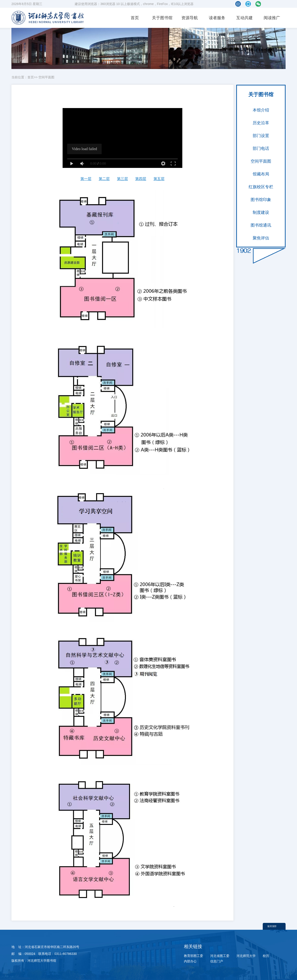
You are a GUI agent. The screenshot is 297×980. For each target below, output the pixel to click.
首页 (135, 18)
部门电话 (261, 148)
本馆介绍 (261, 110)
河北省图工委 (220, 956)
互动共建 (244, 18)
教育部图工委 (194, 956)
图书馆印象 (261, 200)
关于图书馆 (162, 18)
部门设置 (261, 136)
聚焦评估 (261, 238)
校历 (266, 956)
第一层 (86, 179)
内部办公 (190, 961)
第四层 (141, 179)
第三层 (122, 179)
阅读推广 (272, 18)
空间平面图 (46, 77)
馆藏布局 (261, 174)
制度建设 (261, 212)
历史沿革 (261, 123)
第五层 (159, 179)
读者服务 (217, 18)
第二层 (104, 179)
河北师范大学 (246, 956)
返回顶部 (272, 926)
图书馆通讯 (261, 225)
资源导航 (190, 18)
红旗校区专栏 (261, 187)
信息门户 (217, 961)
